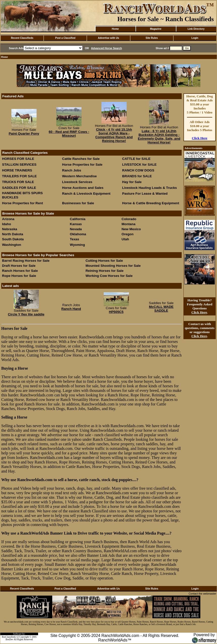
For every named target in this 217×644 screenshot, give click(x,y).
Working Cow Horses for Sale (109, 276)
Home (115, 29)
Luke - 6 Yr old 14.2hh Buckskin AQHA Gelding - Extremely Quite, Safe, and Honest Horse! (159, 137)
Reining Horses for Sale (104, 271)
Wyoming (77, 245)
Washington (12, 245)
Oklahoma (78, 234)
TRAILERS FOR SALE (19, 176)
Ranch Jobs (72, 170)
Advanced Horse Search (107, 48)
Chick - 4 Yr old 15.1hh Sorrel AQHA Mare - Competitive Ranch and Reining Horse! (114, 135)
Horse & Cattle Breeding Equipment (151, 203)
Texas (75, 239)
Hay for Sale (132, 182)
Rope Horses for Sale (19, 276)
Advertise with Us (108, 38)
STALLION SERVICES (19, 165)
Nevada (76, 229)
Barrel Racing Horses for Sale (26, 261)
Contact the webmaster (202, 594)
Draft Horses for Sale (19, 266)
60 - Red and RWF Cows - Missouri (69, 134)
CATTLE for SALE (136, 159)
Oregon (128, 234)
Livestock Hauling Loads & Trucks (150, 188)
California (78, 219)
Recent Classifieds (22, 38)
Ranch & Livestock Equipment (86, 194)
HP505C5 (116, 312)
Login (195, 38)
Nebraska (10, 229)
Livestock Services (77, 182)
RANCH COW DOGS (138, 170)
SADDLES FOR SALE (19, 188)
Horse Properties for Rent (22, 203)
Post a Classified (65, 38)
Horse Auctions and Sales (83, 188)
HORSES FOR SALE (18, 159)
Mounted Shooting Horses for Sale (113, 266)
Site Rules (152, 38)
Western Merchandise (79, 176)
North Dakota (13, 234)
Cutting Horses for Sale (104, 261)
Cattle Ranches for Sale (81, 159)
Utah (125, 239)
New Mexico (131, 229)
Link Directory (196, 29)
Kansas (76, 224)
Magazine (156, 29)
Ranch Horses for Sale (20, 271)
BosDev (9, 639)
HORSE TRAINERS (17, 170)
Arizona (8, 219)
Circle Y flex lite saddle (26, 314)
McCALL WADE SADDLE (161, 309)
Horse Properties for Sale (82, 165)
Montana (129, 224)
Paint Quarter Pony (24, 134)
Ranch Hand (71, 309)
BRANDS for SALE (137, 176)
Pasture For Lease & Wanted (145, 194)
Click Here (200, 138)
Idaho (7, 224)
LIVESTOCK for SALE (139, 165)
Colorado (129, 219)
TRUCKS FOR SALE (18, 182)
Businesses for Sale (78, 203)
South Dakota (13, 239)
